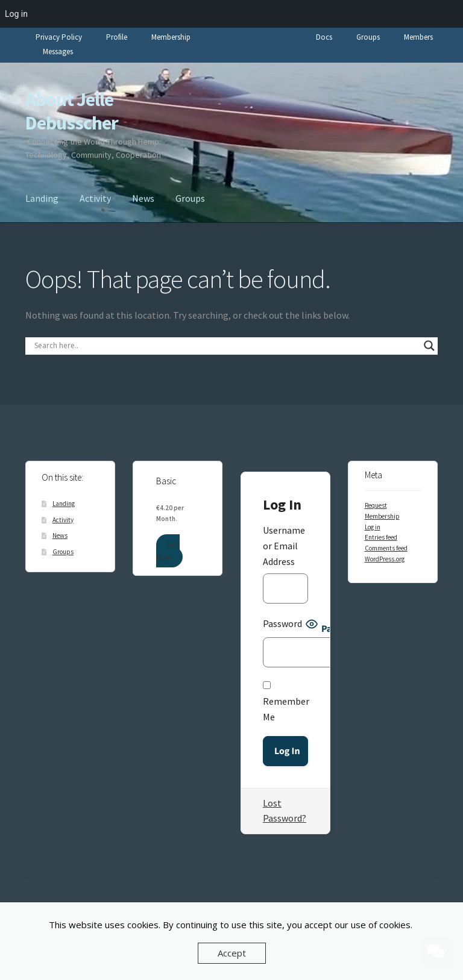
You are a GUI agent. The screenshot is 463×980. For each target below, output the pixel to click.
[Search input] (226, 346)
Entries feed (381, 537)
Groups (368, 37)
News (143, 198)
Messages (58, 51)
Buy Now (168, 551)
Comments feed (386, 548)
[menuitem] (447, 14)
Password (282, 623)
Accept (232, 953)
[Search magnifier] (429, 346)
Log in (373, 527)
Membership (171, 37)
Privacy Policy (59, 37)
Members (418, 37)
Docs (324, 37)
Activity (95, 198)
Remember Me (286, 702)
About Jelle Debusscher (72, 111)
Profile (117, 37)
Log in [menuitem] (16, 14)
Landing (42, 198)
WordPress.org (385, 559)
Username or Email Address (284, 546)
